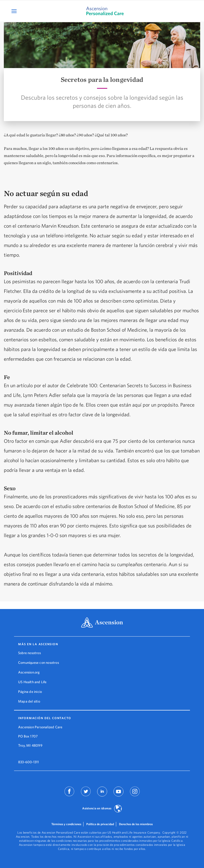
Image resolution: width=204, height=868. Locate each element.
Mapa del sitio (29, 701)
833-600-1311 (28, 762)
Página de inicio (30, 692)
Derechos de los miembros (136, 824)
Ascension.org (29, 672)
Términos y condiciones (66, 824)
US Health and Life (32, 682)
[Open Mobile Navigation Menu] (15, 11)
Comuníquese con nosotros (39, 663)
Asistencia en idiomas (97, 808)
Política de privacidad (100, 824)
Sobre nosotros (29, 653)
